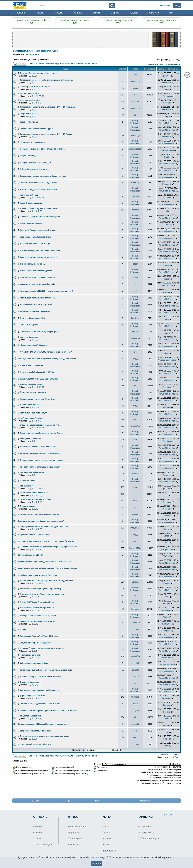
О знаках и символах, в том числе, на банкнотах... (42, 149)
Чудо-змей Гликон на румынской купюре (38, 230)
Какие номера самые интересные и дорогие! (40, 514)
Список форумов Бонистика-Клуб (44, 64)
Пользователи (145, 801)
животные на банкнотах (30, 655)
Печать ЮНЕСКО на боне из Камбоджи (37, 602)
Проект (23, 629)
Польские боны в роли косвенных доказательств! (42, 648)
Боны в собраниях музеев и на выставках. (39, 208)
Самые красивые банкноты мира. (35, 87)
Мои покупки (75, 839)
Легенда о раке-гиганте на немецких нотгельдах (41, 460)
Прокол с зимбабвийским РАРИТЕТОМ (37, 372)
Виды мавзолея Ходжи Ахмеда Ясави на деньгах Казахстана (45, 562)
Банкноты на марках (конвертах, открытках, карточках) (44, 736)
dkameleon (167, 516)
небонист (167, 739)
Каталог (78, 13)
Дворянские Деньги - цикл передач (33, 535)
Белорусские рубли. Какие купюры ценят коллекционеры (46, 670)
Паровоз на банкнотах (30, 93)
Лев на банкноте (27, 486)
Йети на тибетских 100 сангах (33, 393)
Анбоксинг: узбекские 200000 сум (35, 311)
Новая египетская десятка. (32, 365)
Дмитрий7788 (135, 548)
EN (171, 815)
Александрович (135, 149)
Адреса (115, 13)
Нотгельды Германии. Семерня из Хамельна (40, 250)
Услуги (37, 839)
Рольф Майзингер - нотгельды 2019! (36, 305)
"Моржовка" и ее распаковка (32, 142)
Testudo (135, 102)
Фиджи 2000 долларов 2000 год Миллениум (39, 690)
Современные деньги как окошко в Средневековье (43, 176)
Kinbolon (167, 529)
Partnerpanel (145, 827)
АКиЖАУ (167, 556)
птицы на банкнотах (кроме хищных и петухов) (41, 425)
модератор (34, 54)
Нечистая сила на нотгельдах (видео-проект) (40, 467)
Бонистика (66, 64)
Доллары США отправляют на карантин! (38, 616)
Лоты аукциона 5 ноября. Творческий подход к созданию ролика (47, 359)
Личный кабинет (77, 827)
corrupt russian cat (167, 664)
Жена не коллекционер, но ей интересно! (38, 257)
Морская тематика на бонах (32, 384)
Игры (171, 13)
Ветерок (135, 474)
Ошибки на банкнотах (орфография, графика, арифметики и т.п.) (49, 547)
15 (43, 198)
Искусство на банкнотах (30, 716)
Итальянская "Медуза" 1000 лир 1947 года (39, 636)
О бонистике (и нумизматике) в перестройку (40, 332)
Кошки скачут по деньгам (31, 223)
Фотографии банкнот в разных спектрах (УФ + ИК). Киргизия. (47, 107)
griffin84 (167, 489)
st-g (167, 597)
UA (164, 815)
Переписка (74, 833)
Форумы (59, 13)
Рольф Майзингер (167, 123)
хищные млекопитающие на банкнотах (37, 621)
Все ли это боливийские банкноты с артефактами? (41, 521)
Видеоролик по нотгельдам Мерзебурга (38, 399)
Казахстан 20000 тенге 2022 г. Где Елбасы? (39, 379)
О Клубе (38, 833)
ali (27, 54)
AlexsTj (135, 514)
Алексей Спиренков (167, 360)
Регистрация (166, 5)
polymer (167, 76)
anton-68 (167, 225)
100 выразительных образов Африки (36, 129)
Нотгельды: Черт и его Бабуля (33, 413)
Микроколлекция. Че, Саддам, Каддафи (37, 284)
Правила (35, 801)
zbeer (167, 89)
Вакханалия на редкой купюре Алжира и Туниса (41, 433)
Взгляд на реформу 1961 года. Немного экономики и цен (43, 724)
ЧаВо (69, 801)
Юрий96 (167, 157)
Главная (22, 13)
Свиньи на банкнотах (29, 682)
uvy (135, 74)
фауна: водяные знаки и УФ (32, 696)
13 (37, 198)
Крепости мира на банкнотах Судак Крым (38, 183)
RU (168, 815)
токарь (135, 88)
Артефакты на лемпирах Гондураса (36, 271)
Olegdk (167, 116)
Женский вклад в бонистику (32, 264)
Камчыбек (135, 338)
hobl (135, 487)
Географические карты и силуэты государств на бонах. (45, 526)
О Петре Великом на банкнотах (34, 169)
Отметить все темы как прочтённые (163, 64)
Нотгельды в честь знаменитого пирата (38, 298)
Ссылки (97, 13)
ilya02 (135, 277)
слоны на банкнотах (29, 337)
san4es (135, 501)
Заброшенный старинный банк (34, 663)
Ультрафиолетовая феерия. (32, 472)
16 (37, 428)
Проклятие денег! (28, 480)
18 (43, 428)
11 (40, 489)
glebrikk (167, 292)
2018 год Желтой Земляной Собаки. (36, 499)
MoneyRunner (167, 286)
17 (40, 428)
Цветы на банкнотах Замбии (32, 318)
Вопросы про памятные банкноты (35, 731)
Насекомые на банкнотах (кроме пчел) (37, 608)
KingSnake (135, 318)
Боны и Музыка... (27, 506)
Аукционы (74, 845)
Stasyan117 (135, 528)
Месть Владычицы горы (31, 203)
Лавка (40, 13)
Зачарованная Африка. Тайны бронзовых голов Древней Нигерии (47, 568)
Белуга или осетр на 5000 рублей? (35, 643)
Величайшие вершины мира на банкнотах (39, 447)
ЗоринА (135, 582)
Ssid (135, 440)
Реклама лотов (146, 833)
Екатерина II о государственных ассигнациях (40, 704)
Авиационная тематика (30, 405)
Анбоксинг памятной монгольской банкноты (40, 453)
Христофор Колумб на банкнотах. (35, 493)
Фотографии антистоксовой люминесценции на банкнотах (46, 80)
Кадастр (134, 13)
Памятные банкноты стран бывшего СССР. (39, 278)
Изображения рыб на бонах (32, 418)
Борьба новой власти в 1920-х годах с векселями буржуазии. (47, 541)
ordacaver (135, 196)
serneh (135, 332)
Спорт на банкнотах (29, 114)
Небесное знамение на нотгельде (35, 244)
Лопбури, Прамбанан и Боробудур (35, 162)
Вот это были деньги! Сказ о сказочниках (38, 190)
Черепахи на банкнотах (30, 100)
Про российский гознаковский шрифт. (35, 744)
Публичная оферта (148, 839)
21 (37, 96)
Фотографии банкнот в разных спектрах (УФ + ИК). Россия (46, 134)
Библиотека (153, 13)
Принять (97, 863)
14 (40, 198)
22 (40, 96)
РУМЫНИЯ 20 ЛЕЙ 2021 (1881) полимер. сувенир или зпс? (46, 352)
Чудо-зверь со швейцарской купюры (36, 237)
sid (135, 95)
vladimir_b (135, 81)
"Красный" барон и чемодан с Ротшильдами (40, 217)
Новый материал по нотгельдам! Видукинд (37, 575)
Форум (107, 833)
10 (37, 489)
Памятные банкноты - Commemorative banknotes (42, 594)
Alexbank (167, 96)
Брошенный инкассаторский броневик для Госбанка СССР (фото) (47, 711)
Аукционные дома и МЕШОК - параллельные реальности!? (46, 291)
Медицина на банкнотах (30, 438)
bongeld (135, 210)
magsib (167, 631)
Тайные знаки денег (29, 325)
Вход (177, 5)
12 (43, 489)
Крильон (167, 265)
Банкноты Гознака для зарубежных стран (38, 73)
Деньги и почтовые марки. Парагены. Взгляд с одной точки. (47, 581)
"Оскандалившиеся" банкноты (33, 345)
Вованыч (135, 183)
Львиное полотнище (29, 122)
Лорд (135, 359)
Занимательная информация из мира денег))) (40, 589)
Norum (167, 333)
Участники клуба (42, 845)
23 (43, 96)
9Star (135, 419)
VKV (135, 406)
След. (177, 60)
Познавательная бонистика (36, 51)
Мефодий (167, 184)
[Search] (73, 6)
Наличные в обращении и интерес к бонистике (41, 677)
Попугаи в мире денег (29, 156)
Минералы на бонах (29, 195)
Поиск (96, 801)
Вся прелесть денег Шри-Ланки (32, 555)
